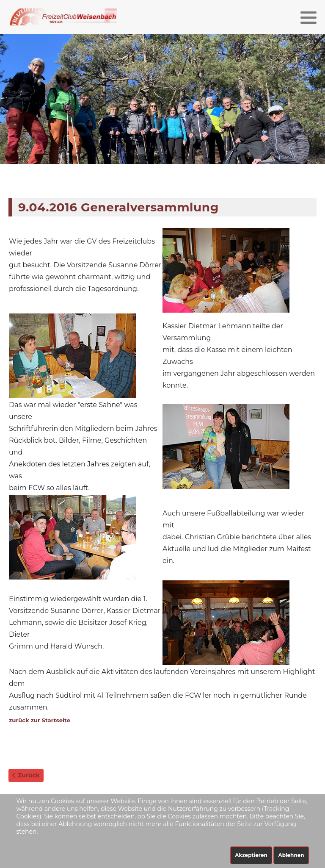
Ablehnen (291, 855)
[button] (308, 17)
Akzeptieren (251, 855)
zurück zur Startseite (40, 720)
